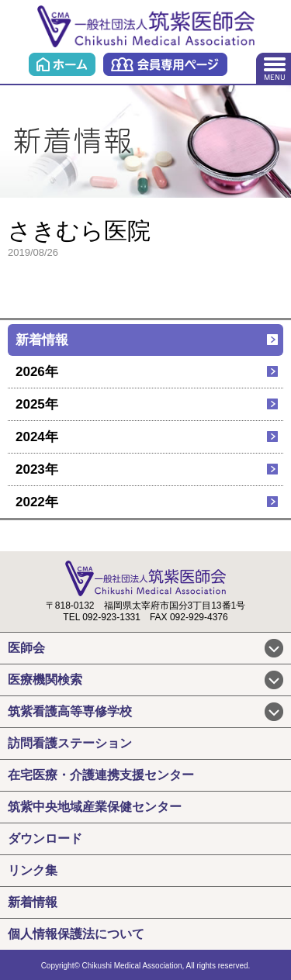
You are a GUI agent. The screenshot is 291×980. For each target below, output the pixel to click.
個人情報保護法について (76, 934)
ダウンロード (45, 839)
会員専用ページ (165, 64)
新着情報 (42, 340)
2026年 (37, 372)
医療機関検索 (45, 680)
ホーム (62, 64)
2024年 (37, 437)
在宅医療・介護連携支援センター (101, 775)
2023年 (37, 469)
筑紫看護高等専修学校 (70, 711)
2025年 (37, 404)
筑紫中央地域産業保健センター (95, 807)
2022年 (37, 502)
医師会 (26, 648)
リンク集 (33, 870)
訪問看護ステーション (70, 743)
